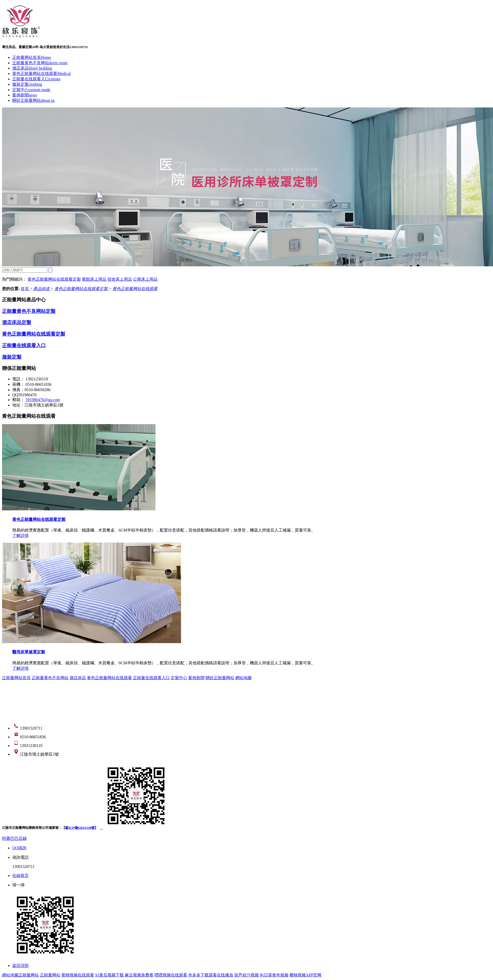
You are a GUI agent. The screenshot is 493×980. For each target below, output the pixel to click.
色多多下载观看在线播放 (211, 975)
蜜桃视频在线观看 (78, 975)
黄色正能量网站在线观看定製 (54, 279)
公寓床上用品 (145, 279)
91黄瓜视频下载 (109, 975)
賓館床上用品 (94, 279)
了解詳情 (20, 536)
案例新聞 (25, 95)
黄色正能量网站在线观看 (41, 74)
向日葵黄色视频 (274, 975)
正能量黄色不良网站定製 (29, 311)
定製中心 (31, 90)
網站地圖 (243, 678)
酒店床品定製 (17, 322)
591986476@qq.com (43, 400)
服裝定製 (27, 84)
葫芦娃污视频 (246, 975)
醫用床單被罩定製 (29, 652)
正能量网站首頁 (32, 57)
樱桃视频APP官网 (305, 975)
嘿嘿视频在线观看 (171, 975)
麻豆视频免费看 (139, 975)
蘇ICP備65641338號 (80, 828)
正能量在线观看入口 (36, 79)
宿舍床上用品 (120, 279)
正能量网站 (29, 975)
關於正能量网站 (33, 100)
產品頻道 (42, 289)
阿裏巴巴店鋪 (14, 838)
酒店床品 (32, 68)
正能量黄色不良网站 (40, 63)
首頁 (25, 289)
